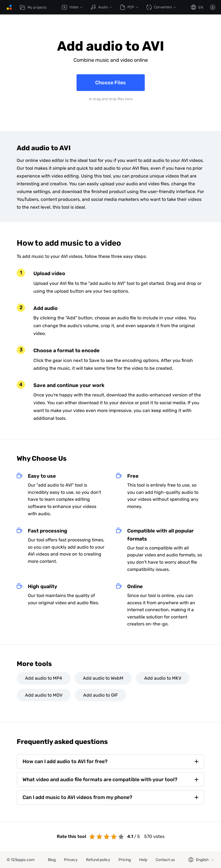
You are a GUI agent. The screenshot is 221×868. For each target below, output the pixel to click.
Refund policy (98, 860)
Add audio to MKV (163, 678)
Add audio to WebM (103, 678)
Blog (52, 860)
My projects (33, 7)
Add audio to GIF (100, 695)
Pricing (125, 860)
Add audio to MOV (44, 695)
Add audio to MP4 (44, 678)
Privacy (71, 860)
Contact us (165, 860)
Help (143, 860)
